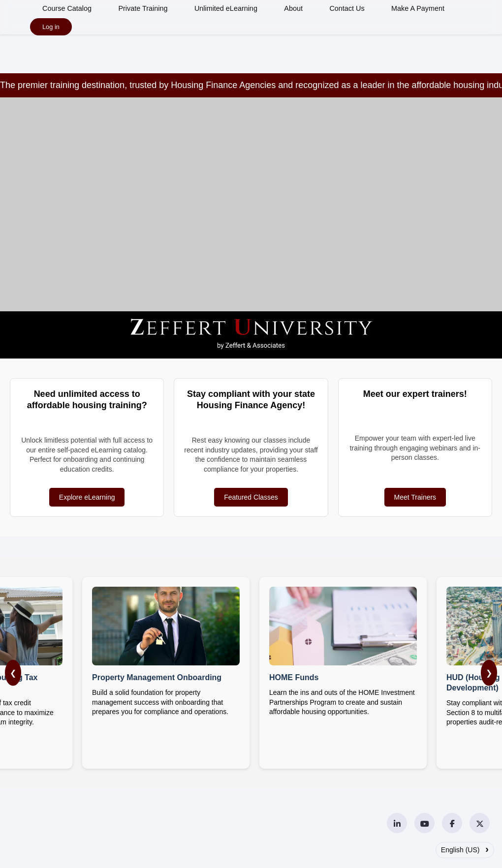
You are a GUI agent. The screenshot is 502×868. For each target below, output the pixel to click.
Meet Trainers (415, 497)
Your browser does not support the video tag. (251, 226)
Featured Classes (251, 497)
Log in (51, 27)
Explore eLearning (87, 497)
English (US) (465, 849)
